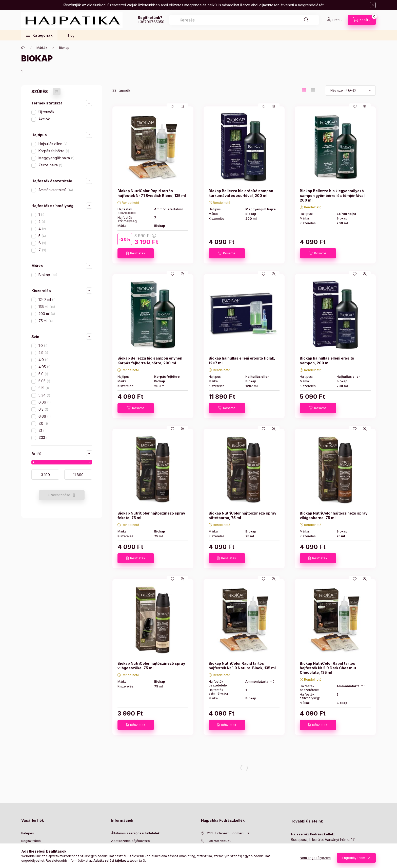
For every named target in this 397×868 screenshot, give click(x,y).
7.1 (43, 430)
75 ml (46, 321)
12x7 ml (47, 299)
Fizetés (117, 849)
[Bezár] (373, 5)
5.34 (44, 395)
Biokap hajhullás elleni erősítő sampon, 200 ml (327, 360)
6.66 (45, 416)
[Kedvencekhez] (172, 106)
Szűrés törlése (59, 495)
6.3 (43, 409)
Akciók (44, 119)
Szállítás (118, 856)
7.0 (43, 423)
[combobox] (244, 20)
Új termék (46, 112)
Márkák (42, 48)
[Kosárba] (227, 253)
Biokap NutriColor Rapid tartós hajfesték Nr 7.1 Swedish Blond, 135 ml (152, 193)
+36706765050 (151, 22)
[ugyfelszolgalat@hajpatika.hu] (231, 849)
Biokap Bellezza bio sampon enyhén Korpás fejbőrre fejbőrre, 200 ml (150, 360)
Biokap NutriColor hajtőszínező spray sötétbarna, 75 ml (242, 515)
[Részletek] (136, 253)
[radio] (313, 90)
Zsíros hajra (50, 165)
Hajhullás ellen (53, 144)
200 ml (47, 314)
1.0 (43, 346)
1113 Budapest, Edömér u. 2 (228, 833)
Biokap (48, 275)
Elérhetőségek (122, 864)
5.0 (43, 374)
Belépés (28, 833)
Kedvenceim (31, 864)
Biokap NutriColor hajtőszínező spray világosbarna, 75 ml (334, 515)
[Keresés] (306, 20)
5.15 (44, 388)
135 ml (47, 307)
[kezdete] (45, 475)
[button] (39, 35)
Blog (71, 35)
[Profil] (335, 20)
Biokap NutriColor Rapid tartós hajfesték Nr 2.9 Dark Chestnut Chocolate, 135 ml (328, 668)
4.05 (44, 367)
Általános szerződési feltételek (135, 833)
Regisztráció (31, 841)
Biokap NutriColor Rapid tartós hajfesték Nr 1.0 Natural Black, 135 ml (242, 666)
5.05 (44, 381)
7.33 (44, 438)
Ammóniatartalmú (56, 190)
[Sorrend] (350, 91)
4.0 (43, 360)
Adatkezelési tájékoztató (131, 841)
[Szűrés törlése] (57, 92)
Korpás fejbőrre (54, 151)
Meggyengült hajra (56, 158)
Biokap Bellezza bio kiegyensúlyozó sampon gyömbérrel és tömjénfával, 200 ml (333, 195)
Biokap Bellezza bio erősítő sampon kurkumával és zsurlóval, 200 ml (241, 193)
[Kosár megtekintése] (362, 20)
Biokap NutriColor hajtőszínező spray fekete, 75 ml (151, 515)
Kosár (26, 856)
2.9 (43, 353)
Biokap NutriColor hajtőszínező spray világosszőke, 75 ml (151, 666)
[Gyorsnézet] (183, 106)
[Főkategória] (23, 48)
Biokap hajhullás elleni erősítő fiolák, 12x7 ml (242, 360)
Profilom (28, 849)
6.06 (45, 402)
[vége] (78, 475)
